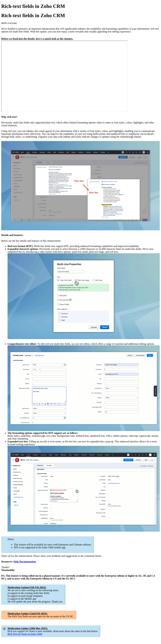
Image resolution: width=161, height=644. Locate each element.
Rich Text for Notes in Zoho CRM (25, 634)
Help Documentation (25, 562)
